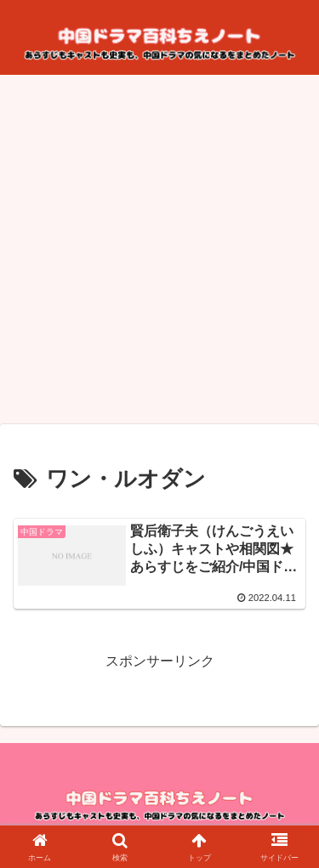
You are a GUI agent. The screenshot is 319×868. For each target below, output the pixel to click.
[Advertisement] (159, 255)
